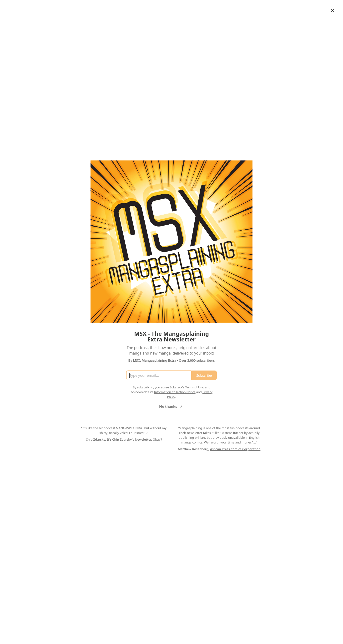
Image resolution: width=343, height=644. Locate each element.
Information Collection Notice (175, 392)
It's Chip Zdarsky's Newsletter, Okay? (134, 439)
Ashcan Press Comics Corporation (235, 449)
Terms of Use (194, 387)
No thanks (171, 406)
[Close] (333, 10)
